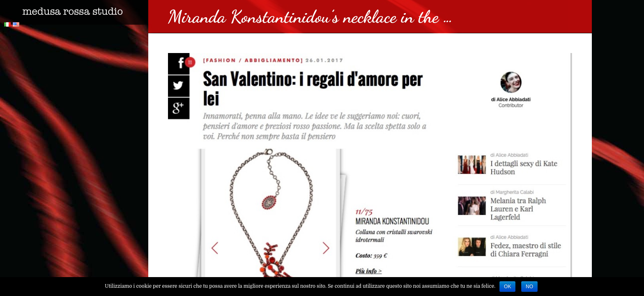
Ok (507, 287)
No (529, 287)
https (14, 60)
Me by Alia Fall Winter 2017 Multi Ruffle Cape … (66, 105)
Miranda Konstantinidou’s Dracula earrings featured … (72, 88)
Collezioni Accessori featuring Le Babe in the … (65, 116)
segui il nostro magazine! (51, 138)
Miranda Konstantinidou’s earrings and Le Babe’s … (71, 71)
